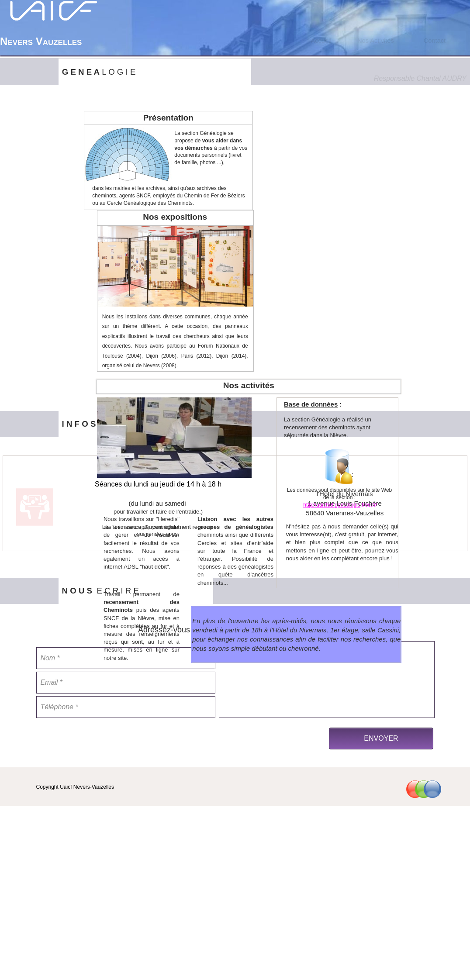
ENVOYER (381, 738)
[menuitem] (321, 41)
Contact (435, 41)
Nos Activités (376, 41)
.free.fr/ (369, 505)
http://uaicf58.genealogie (332, 505)
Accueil (321, 41)
